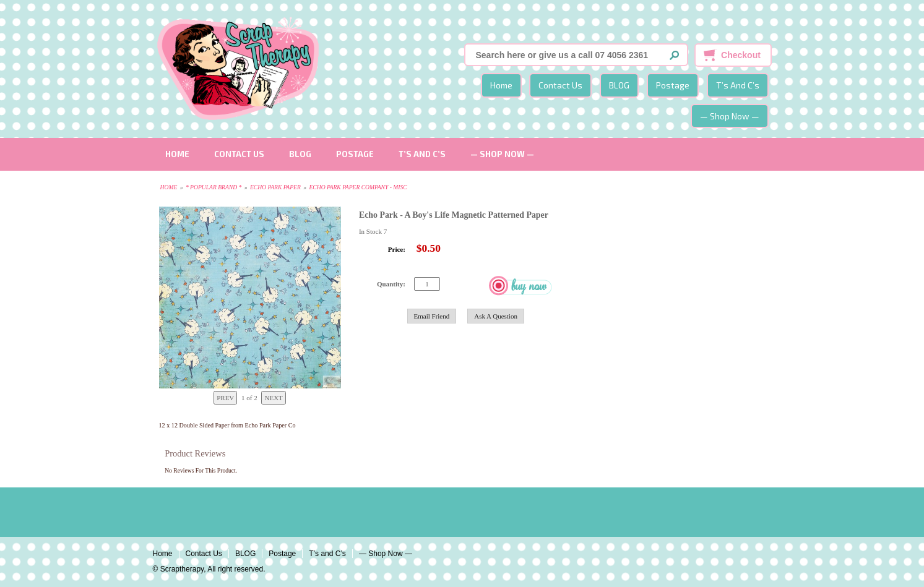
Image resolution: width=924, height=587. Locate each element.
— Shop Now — (730, 116)
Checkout (741, 55)
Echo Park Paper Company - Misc (358, 187)
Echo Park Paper (275, 187)
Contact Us (560, 85)
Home (501, 85)
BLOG (619, 85)
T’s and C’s (738, 85)
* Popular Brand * (214, 187)
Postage (673, 85)
